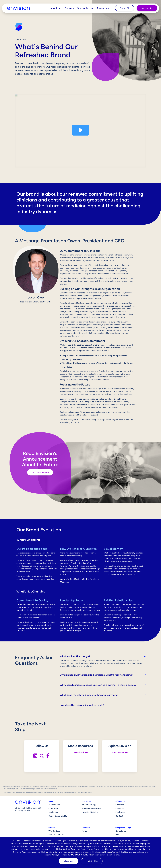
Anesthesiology (89, 805)
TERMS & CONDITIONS (78, 855)
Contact (119, 816)
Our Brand (53, 808)
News (84, 831)
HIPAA (118, 835)
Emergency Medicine (91, 808)
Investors (120, 808)
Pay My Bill (125, 8)
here (48, 852)
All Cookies (68, 861)
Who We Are (54, 805)
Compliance (121, 831)
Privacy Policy (58, 855)
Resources (103, 8)
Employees (120, 812)
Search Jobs (147, 8)
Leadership (53, 812)
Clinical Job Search (57, 835)
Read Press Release (40, 472)
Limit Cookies (92, 861)
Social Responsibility (58, 816)
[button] (58, 8)
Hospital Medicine (90, 812)
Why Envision (54, 831)
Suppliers (120, 805)
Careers (69, 8)
